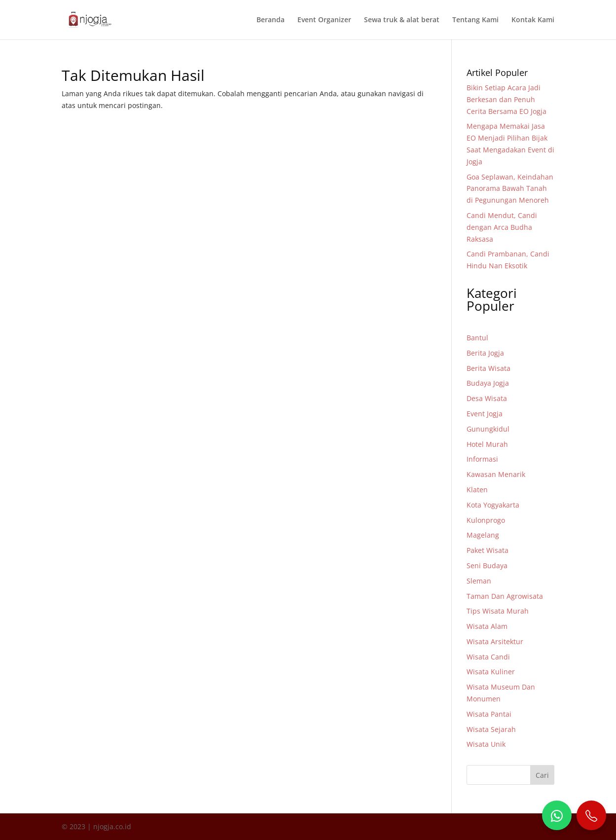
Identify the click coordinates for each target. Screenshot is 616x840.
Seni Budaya (487, 566)
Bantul (477, 338)
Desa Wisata (487, 398)
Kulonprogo (486, 520)
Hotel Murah (487, 444)
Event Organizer (324, 20)
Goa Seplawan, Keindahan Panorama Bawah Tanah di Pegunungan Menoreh (510, 189)
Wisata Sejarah (491, 729)
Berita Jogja (485, 353)
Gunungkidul (488, 429)
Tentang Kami (475, 20)
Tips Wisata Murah (498, 611)
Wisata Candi (488, 657)
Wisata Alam (487, 626)
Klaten (477, 490)
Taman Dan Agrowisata (505, 596)
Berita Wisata (489, 368)
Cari (542, 775)
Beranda (271, 20)
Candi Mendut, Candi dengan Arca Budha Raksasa (502, 227)
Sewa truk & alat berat (402, 20)
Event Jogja (485, 414)
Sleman (479, 581)
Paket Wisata (488, 550)
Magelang (483, 535)
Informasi (482, 459)
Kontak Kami (533, 20)
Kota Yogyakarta (493, 505)
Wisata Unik (486, 744)
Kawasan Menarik (496, 474)
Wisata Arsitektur (495, 641)
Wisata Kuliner (491, 672)
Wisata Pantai (489, 714)
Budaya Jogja (488, 383)
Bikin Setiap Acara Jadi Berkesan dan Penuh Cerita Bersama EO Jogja (507, 99)
